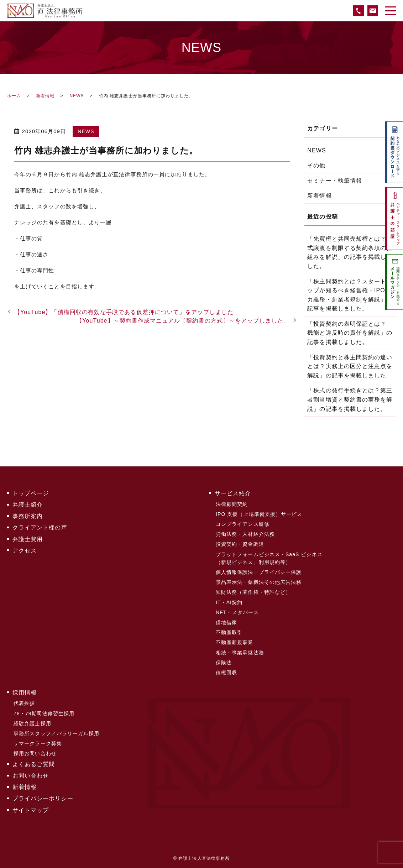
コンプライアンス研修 (243, 524)
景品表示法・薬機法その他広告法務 (259, 582)
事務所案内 (28, 516)
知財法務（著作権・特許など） (253, 592)
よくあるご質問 (34, 762)
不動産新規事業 (234, 642)
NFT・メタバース (237, 612)
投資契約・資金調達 (240, 544)
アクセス (25, 550)
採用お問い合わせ (35, 752)
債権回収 (226, 671)
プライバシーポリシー (43, 797)
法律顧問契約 (232, 504)
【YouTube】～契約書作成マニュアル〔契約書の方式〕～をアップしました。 (183, 321)
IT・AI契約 (229, 602)
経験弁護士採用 (32, 722)
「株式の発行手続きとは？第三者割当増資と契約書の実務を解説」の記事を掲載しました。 (350, 399)
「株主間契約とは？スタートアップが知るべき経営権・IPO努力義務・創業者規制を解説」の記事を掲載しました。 (350, 295)
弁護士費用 (28, 539)
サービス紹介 (233, 493)
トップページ (31, 493)
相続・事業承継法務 (240, 652)
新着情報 (45, 96)
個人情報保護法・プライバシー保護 (259, 572)
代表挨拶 (24, 702)
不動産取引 (229, 632)
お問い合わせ (31, 774)
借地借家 (226, 622)
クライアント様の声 (40, 527)
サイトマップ (31, 808)
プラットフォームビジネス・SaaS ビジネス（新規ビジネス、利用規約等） (269, 558)
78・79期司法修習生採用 (44, 712)
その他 (316, 165)
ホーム (14, 96)
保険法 (224, 662)
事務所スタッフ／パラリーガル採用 (56, 732)
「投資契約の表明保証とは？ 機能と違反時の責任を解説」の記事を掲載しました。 (350, 333)
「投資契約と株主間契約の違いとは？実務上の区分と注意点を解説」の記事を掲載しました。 (350, 366)
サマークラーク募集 (38, 742)
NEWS (77, 96)
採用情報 (25, 691)
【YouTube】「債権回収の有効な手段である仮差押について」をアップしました (124, 312)
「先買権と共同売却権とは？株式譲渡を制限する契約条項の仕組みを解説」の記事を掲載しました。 (350, 252)
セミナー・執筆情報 (335, 181)
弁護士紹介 (28, 505)
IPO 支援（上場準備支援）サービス (259, 514)
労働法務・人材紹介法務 (245, 534)
